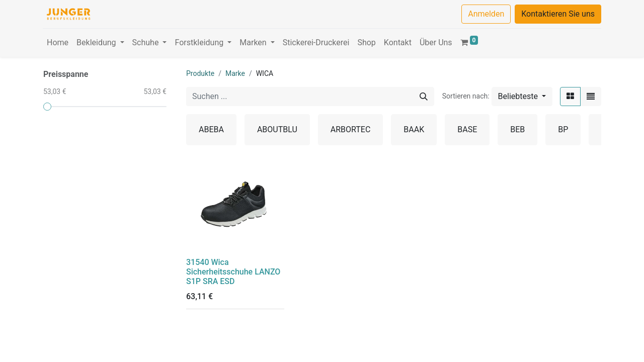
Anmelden (486, 14)
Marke (235, 73)
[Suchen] (424, 97)
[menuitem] (58, 43)
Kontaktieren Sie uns (558, 14)
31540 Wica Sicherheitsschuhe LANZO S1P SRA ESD (233, 272)
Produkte (200, 73)
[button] (522, 97)
